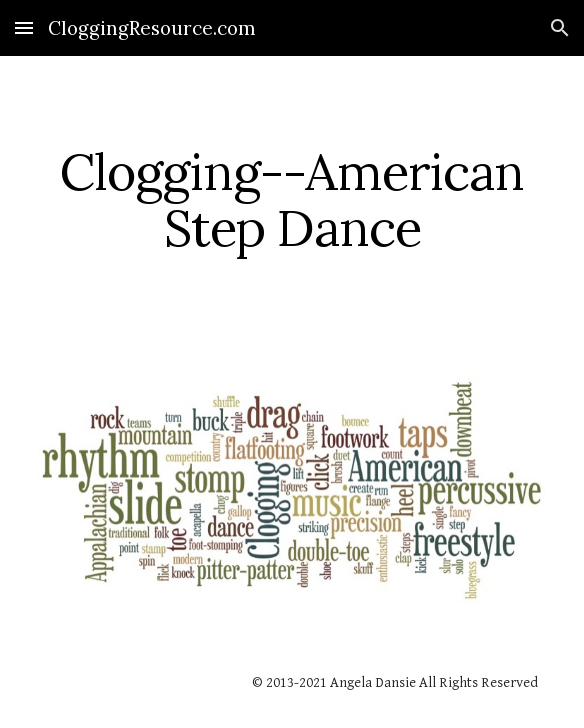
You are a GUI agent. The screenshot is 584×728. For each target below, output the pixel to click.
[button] (24, 27)
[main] (291, 199)
